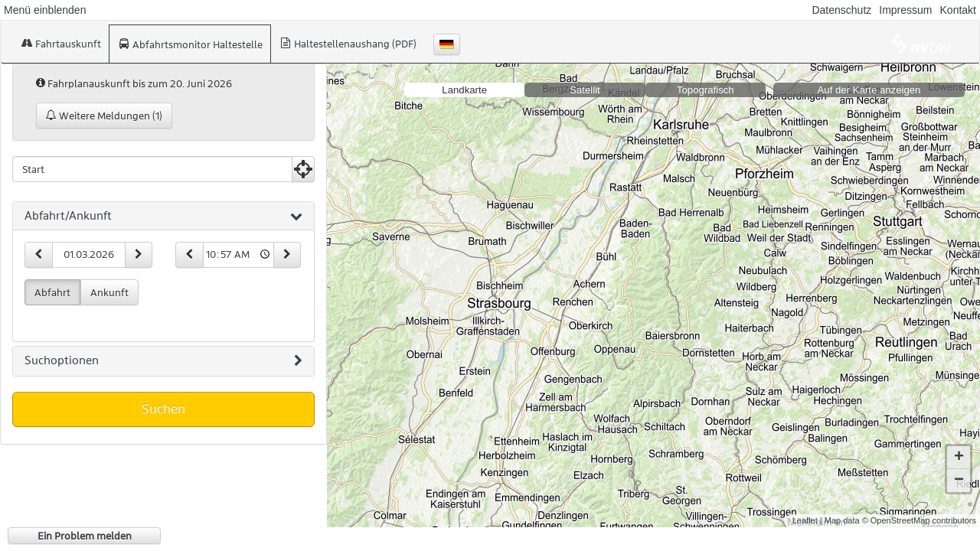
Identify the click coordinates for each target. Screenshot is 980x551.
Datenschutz (841, 10)
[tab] (163, 217)
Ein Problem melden (85, 536)
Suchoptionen (163, 361)
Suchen (163, 409)
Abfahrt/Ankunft (163, 217)
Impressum (905, 10)
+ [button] (959, 445)
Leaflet (805, 508)
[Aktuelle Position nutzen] (303, 169)
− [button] (959, 468)
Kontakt (958, 10)
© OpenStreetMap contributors (919, 508)
